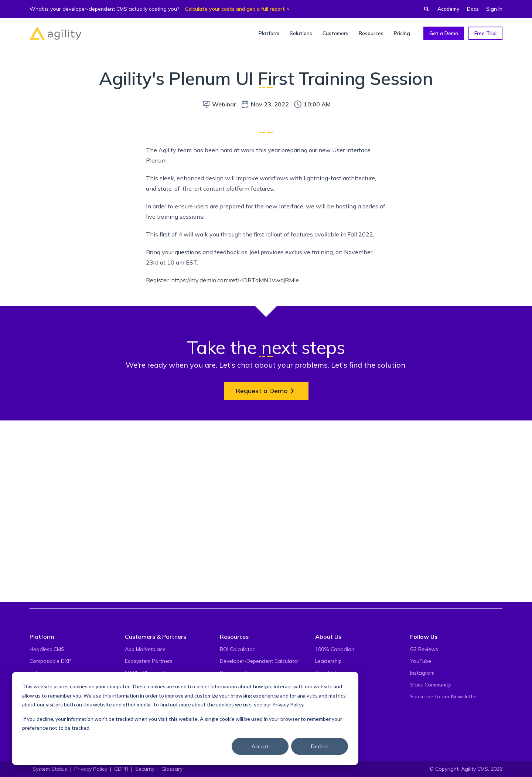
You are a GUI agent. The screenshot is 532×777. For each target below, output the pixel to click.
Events (323, 685)
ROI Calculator (237, 649)
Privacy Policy (288, 704)
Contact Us (329, 708)
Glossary (172, 769)
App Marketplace (145, 649)
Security (145, 769)
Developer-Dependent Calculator (260, 661)
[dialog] (185, 718)
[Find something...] (424, 9)
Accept (260, 746)
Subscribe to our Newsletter (444, 696)
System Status (50, 769)
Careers (325, 696)
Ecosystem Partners (149, 661)
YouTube (421, 661)
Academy (449, 9)
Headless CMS (47, 649)
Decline (320, 746)
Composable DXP (50, 661)
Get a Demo (444, 33)
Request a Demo (266, 564)
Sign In (494, 9)
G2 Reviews (424, 649)
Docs (473, 9)
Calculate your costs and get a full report (235, 9)
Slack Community (430, 685)
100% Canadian (335, 649)
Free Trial (485, 33)
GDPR (121, 769)
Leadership (328, 661)
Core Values (330, 673)
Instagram (422, 673)
